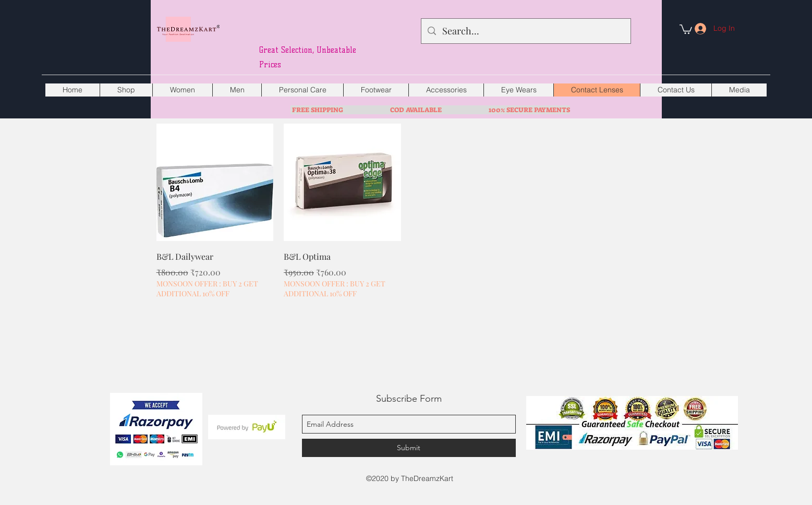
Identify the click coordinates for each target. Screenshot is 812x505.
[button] (686, 29)
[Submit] (409, 448)
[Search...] (525, 31)
